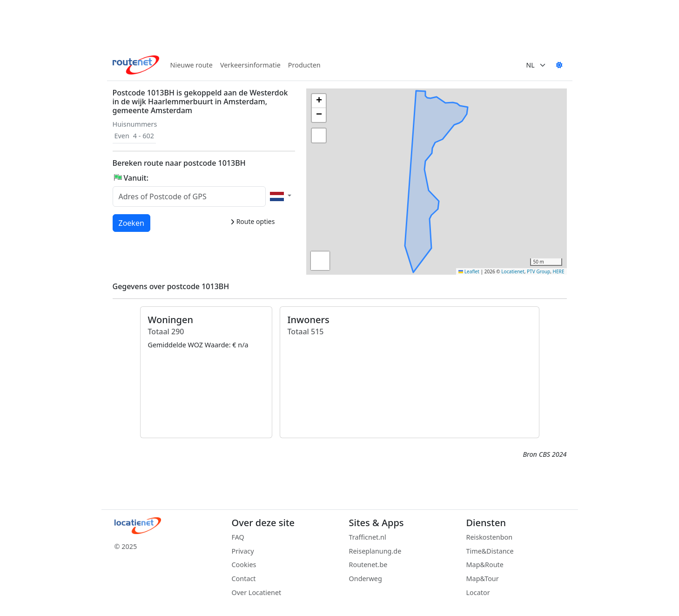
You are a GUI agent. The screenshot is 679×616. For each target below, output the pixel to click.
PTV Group (538, 271)
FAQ (238, 537)
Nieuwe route (192, 65)
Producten (304, 65)
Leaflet (469, 271)
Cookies (244, 565)
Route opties (252, 221)
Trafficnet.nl (368, 537)
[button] (412, 162)
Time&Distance (490, 551)
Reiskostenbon (490, 537)
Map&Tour (483, 579)
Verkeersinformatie (250, 65)
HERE (559, 271)
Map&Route (485, 565)
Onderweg (366, 579)
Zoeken (132, 223)
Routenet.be (368, 565)
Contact (244, 579)
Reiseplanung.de (375, 551)
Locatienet (513, 271)
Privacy (243, 551)
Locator (478, 592)
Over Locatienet (257, 592)
